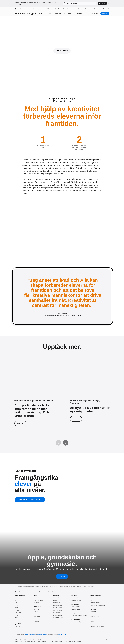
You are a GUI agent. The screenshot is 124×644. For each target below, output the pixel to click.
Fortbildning (58, 14)
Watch (16, 608)
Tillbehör (17, 618)
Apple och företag (76, 598)
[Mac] (28, 9)
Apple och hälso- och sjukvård (79, 615)
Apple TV (36, 612)
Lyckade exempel (94, 14)
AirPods (17, 610)
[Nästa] (66, 443)
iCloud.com (36, 603)
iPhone (16, 605)
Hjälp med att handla (58, 618)
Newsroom (93, 612)
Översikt (50, 14)
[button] (80, 3)
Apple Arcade (37, 617)
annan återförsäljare (42, 634)
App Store (36, 622)
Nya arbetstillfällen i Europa (97, 626)
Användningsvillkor (42, 641)
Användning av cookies (30, 641)
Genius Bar (55, 600)
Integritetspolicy (18, 641)
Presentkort (17, 620)
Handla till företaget (76, 600)
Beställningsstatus (57, 615)
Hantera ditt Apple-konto (40, 598)
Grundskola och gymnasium (28, 14)
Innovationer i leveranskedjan (98, 605)
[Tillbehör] (88, 9)
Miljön (92, 600)
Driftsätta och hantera (68, 14)
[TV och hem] (66, 9)
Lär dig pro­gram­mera (81, 14)
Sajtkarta (79, 641)
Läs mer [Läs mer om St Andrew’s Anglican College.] (76, 419)
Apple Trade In (56, 613)
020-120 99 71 (62, 634)
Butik (16, 598)
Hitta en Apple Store (30, 634)
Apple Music (37, 614)
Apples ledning (94, 614)
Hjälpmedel (93, 598)
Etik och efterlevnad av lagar (98, 624)
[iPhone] (41, 9)
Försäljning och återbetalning (56, 641)
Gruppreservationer (57, 605)
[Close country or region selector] (109, 3)
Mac (16, 600)
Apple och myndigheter (77, 622)
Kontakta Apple (94, 629)
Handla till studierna (76, 609)
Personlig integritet (95, 603)
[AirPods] (57, 9)
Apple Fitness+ (37, 619)
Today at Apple (56, 603)
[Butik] (21, 9)
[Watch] (49, 9)
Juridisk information (70, 641)
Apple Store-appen (57, 610)
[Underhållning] (77, 9)
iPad (16, 603)
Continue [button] (102, 3)
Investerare (93, 622)
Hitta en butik (56, 598)
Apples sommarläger (58, 608)
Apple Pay (17, 626)
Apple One (36, 609)
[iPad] (34, 9)
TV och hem (18, 613)
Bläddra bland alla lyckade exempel (30, 500)
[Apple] (15, 9)
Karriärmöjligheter (95, 617)
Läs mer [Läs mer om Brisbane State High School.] (20, 423)
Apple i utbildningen (76, 607)
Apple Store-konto (38, 600)
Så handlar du (105, 14)
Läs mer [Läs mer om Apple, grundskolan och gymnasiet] (62, 576)
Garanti (92, 619)
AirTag (16, 615)
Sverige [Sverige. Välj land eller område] (108, 639)
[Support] (96, 9)
